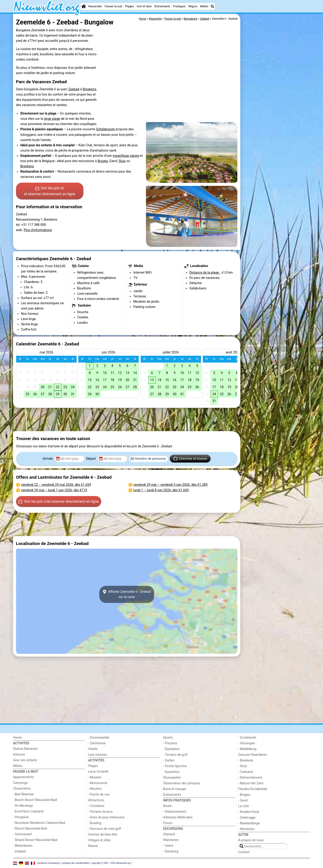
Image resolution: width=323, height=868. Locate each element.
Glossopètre (172, 778)
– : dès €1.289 (171, 485)
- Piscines (170, 743)
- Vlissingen (247, 743)
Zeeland (169, 834)
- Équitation (171, 749)
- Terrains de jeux (101, 812)
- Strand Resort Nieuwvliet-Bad (35, 840)
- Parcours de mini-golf (105, 829)
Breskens (89, 89)
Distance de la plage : (205, 273)
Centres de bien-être (103, 835)
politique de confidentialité (75, 863)
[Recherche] (212, 6)
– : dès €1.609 (161, 490)
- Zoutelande (247, 738)
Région (193, 6)
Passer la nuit (113, 6)
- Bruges (244, 795)
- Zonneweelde (99, 738)
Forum (168, 823)
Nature (93, 846)
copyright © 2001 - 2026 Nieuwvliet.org (111, 863)
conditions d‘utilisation (48, 863)
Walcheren (171, 840)
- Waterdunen (23, 846)
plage (56, 119)
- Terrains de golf (175, 755)
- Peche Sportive (175, 766)
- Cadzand (246, 772)
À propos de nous (251, 840)
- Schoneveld (22, 834)
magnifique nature (126, 156)
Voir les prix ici (50, 191)
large (48, 119)
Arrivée (48, 459)
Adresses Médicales (178, 817)
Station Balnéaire (25, 749)
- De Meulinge (23, 806)
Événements (162, 6)
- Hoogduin (21, 817)
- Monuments (98, 783)
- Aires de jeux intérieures (106, 817)
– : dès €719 (54, 490)
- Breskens (246, 760)
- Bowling (95, 823)
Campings (20, 783)
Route (167, 806)
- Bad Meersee (23, 794)
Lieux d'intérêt (98, 772)
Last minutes (98, 755)
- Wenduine (246, 829)
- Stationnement (175, 812)
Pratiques (179, 6)
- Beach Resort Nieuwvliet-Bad (35, 800)
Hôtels (93, 749)
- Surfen (169, 760)
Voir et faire (144, 6)
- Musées (95, 777)
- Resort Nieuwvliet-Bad (30, 829)
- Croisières (96, 806)
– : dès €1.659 (56, 485)
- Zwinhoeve (97, 743)
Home (17, 738)
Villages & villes (99, 840)
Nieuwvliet (95, 6)
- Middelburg (247, 749)
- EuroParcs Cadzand (28, 811)
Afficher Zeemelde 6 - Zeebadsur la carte (127, 594)
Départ (91, 459)
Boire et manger (175, 789)
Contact (244, 852)
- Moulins (95, 789)
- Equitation (171, 772)
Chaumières (22, 789)
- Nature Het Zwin (251, 783)
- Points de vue (99, 795)
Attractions (96, 800)
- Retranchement (250, 778)
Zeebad (74, 89)
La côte (244, 806)
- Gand (243, 800)
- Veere (168, 846)
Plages (129, 6)
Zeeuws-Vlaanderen (253, 755)
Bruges (103, 161)
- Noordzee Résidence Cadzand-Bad (39, 823)
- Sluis (243, 766)
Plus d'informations (38, 230)
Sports (168, 738)
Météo (204, 6)
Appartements (23, 777)
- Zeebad (19, 851)
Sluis (122, 161)
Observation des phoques (182, 783)
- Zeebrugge (247, 818)
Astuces (19, 754)
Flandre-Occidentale (253, 789)
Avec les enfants (25, 760)
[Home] (84, 6)
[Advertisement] (276, 119)
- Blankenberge (249, 823)
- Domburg (171, 851)
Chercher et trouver (190, 459)
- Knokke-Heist (249, 812)
